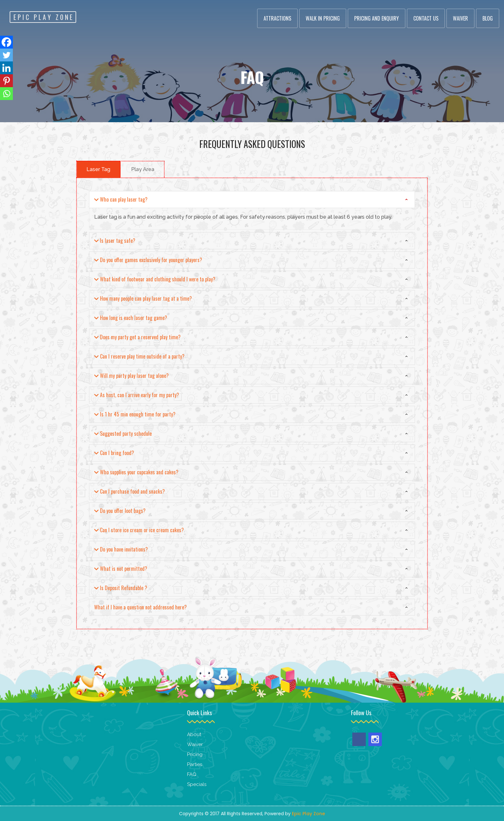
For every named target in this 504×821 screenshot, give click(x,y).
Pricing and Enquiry (377, 18)
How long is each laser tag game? (131, 318)
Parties (195, 764)
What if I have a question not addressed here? (140, 607)
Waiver (460, 18)
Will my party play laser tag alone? (131, 376)
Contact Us (426, 18)
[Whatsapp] (6, 94)
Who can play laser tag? (121, 200)
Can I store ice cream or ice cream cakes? (139, 530)
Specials (197, 784)
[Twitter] (6, 55)
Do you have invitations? (121, 550)
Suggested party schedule (123, 434)
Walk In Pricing (323, 18)
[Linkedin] (6, 68)
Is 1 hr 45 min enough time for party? (135, 415)
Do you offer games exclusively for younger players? (148, 260)
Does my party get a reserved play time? (137, 337)
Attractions (277, 18)
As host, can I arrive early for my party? (137, 395)
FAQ (192, 774)
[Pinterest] (6, 81)
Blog (488, 18)
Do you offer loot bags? (120, 511)
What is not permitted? (121, 569)
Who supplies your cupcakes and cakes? (136, 472)
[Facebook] (6, 42)
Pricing (195, 754)
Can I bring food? (114, 453)
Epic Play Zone (308, 814)
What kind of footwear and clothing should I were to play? (155, 279)
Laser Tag (98, 169)
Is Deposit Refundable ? (121, 588)
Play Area (143, 169)
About (194, 734)
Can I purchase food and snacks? (130, 492)
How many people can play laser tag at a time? (143, 299)
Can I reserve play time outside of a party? (139, 357)
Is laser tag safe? (115, 241)
